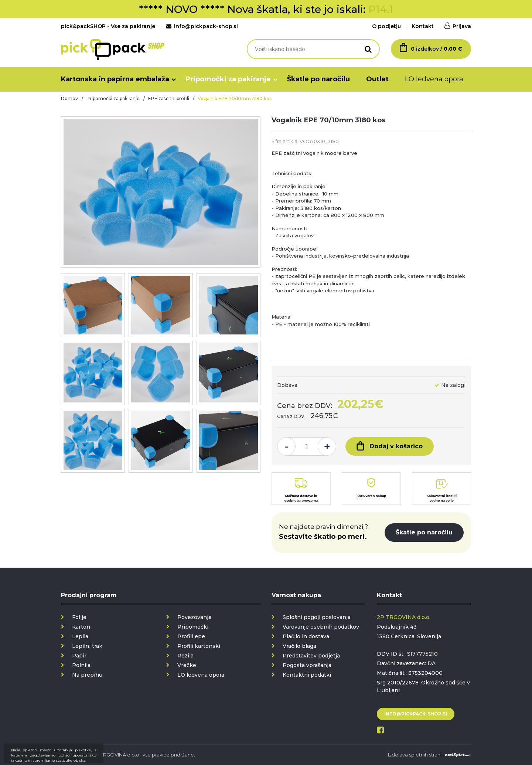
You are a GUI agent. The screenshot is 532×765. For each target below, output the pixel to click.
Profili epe (191, 636)
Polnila (81, 665)
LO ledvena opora (434, 79)
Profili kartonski (199, 646)
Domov (69, 98)
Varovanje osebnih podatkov (321, 627)
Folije (79, 617)
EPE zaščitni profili (169, 98)
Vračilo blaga (299, 646)
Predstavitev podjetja (311, 656)
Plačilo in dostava (306, 636)
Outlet (377, 79)
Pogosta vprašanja (307, 665)
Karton (81, 627)
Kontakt (423, 26)
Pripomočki (193, 627)
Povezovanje (195, 617)
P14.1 (381, 9)
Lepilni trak (87, 646)
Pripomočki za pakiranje (228, 79)
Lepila (80, 636)
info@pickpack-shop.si (202, 26)
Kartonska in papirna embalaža (115, 79)
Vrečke (187, 665)
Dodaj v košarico (390, 446)
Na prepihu (87, 675)
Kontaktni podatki (307, 675)
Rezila (185, 656)
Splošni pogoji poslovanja (317, 617)
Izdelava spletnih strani (415, 755)
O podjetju (386, 26)
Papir (79, 656)
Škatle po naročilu (318, 79)
